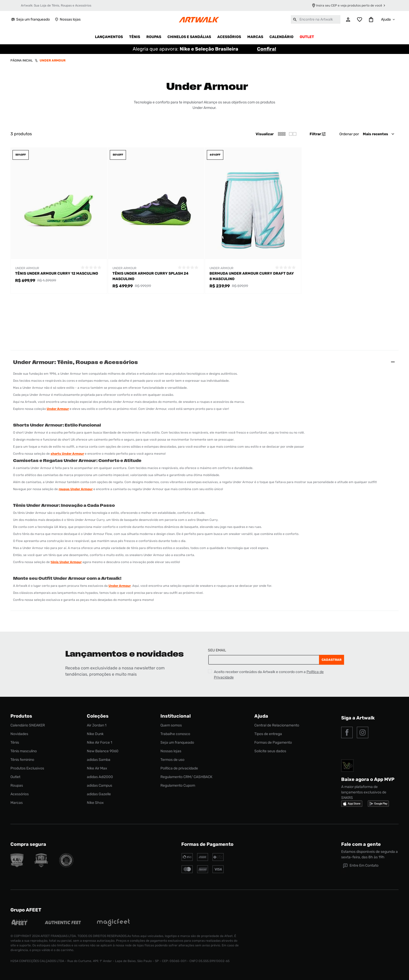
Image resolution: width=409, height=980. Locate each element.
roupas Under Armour (76, 489)
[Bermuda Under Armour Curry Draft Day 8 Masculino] (253, 221)
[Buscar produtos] (295, 19)
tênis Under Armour (66, 562)
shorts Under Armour (67, 454)
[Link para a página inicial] (22, 60)
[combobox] (316, 19)
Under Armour (53, 60)
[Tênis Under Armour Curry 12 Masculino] (59, 221)
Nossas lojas (67, 19)
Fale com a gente (361, 844)
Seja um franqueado (30, 19)
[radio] (293, 134)
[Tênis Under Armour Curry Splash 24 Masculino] (156, 221)
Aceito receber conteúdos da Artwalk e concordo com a (269, 675)
